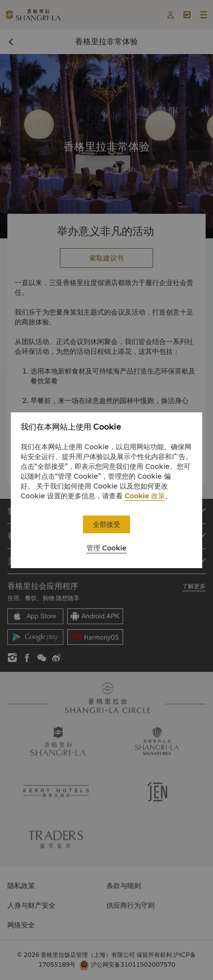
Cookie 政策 (145, 496)
